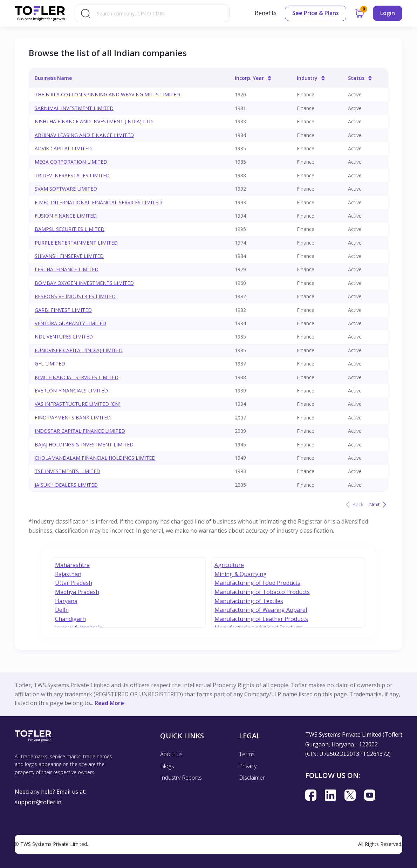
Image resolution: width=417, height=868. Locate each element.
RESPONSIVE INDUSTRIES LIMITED (75, 296)
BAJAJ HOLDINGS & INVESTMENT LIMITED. (85, 445)
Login (388, 13)
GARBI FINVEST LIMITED (63, 310)
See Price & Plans (316, 13)
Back (354, 505)
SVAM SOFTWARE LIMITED (66, 189)
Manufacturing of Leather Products (261, 619)
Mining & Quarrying (241, 574)
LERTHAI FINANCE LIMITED (67, 269)
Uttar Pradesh (74, 583)
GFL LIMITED (50, 364)
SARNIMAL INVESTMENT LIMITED (74, 108)
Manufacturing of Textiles (249, 601)
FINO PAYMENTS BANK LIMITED (73, 418)
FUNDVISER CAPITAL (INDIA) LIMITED (79, 350)
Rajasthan (68, 574)
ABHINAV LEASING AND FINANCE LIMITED (84, 135)
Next (379, 505)
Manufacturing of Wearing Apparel (261, 610)
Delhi (62, 610)
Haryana (66, 601)
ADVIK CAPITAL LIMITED (63, 148)
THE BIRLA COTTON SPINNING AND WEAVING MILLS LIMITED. (108, 94)
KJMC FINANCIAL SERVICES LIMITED (77, 377)
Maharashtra (72, 565)
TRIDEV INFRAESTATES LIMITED (72, 175)
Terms (247, 754)
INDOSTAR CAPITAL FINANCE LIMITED (80, 431)
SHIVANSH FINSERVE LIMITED (69, 256)
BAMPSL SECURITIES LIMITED (70, 229)
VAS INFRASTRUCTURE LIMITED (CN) (78, 404)
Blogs (167, 766)
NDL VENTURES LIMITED (64, 337)
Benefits (266, 13)
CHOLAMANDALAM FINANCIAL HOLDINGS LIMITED (95, 458)
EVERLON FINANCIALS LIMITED (71, 391)
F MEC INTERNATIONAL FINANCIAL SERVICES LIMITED (98, 202)
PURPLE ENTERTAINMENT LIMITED (76, 243)
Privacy (248, 766)
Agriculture (229, 565)
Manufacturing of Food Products (257, 583)
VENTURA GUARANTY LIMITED (70, 323)
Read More (109, 703)
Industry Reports (181, 778)
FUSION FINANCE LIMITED (66, 216)
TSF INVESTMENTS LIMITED (67, 471)
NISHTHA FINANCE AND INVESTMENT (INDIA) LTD (94, 121)
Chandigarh (70, 619)
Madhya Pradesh (77, 592)
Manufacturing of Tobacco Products (262, 592)
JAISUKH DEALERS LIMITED (66, 485)
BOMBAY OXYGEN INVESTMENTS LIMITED (84, 283)
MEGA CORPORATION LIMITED (71, 162)
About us (171, 754)
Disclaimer (252, 778)
